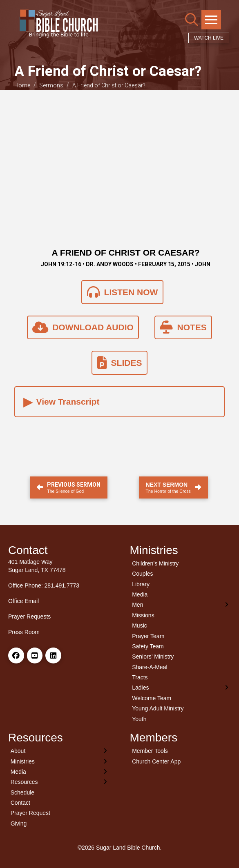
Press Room (24, 632)
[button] (192, 20)
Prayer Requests (29, 617)
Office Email (23, 601)
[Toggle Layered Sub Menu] (181, 605)
